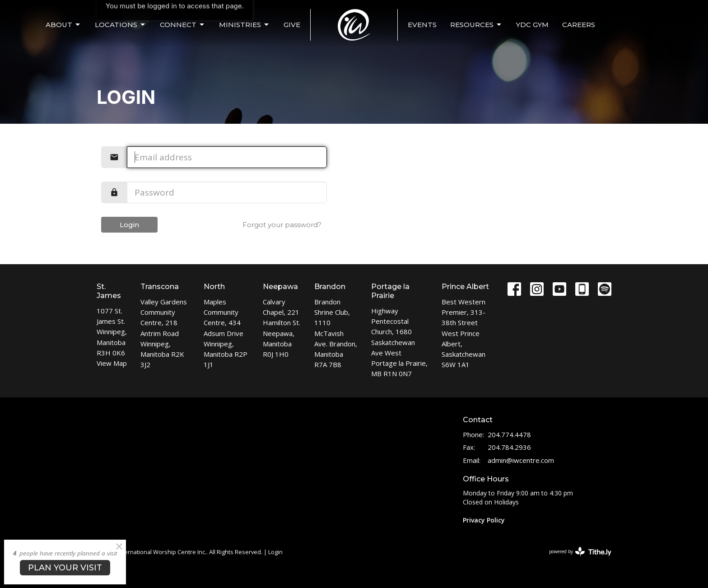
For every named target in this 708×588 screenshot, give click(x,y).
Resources (476, 25)
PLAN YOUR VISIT (65, 568)
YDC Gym (532, 25)
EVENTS (422, 25)
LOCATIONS (121, 25)
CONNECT (183, 25)
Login (129, 225)
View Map (112, 363)
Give (292, 25)
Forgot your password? (282, 225)
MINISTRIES (245, 25)
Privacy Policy (484, 520)
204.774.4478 (509, 434)
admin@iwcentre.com (521, 460)
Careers (579, 25)
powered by (580, 552)
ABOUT (63, 25)
